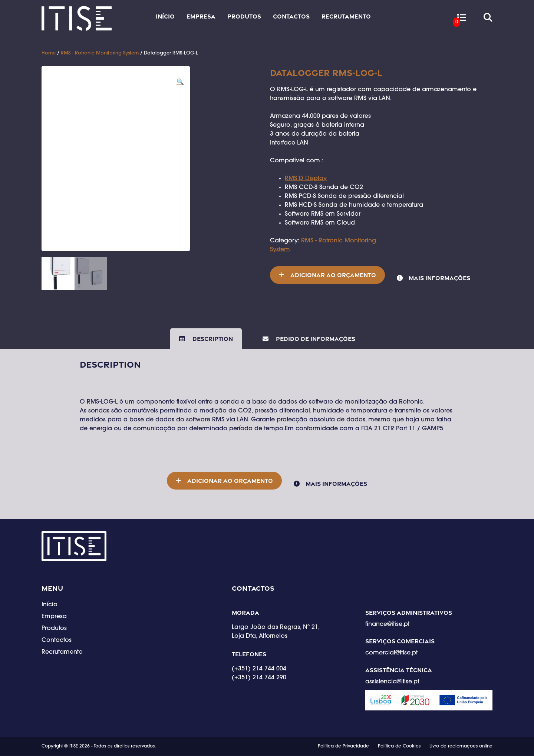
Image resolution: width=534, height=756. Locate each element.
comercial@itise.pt (391, 654)
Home (49, 53)
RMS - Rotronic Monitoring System (100, 53)
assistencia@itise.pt (392, 682)
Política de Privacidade (343, 747)
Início (165, 16)
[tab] (206, 339)
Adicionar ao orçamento (333, 275)
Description (212, 339)
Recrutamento (346, 16)
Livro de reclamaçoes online (461, 747)
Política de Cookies (399, 747)
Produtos (244, 16)
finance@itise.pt (387, 625)
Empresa (201, 16)
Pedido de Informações (315, 339)
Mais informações (439, 278)
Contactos (291, 16)
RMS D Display (306, 179)
